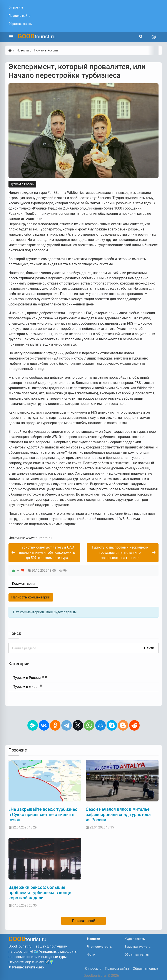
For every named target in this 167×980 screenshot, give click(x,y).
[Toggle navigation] (154, 37)
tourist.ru (37, 36)
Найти (149, 648)
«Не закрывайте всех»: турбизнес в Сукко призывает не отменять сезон (43, 815)
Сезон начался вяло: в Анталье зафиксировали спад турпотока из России (118, 815)
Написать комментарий (31, 597)
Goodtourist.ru (95, 976)
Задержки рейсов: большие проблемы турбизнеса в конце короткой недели (40, 893)
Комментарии (23, 584)
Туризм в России (22, 184)
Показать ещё (83, 921)
